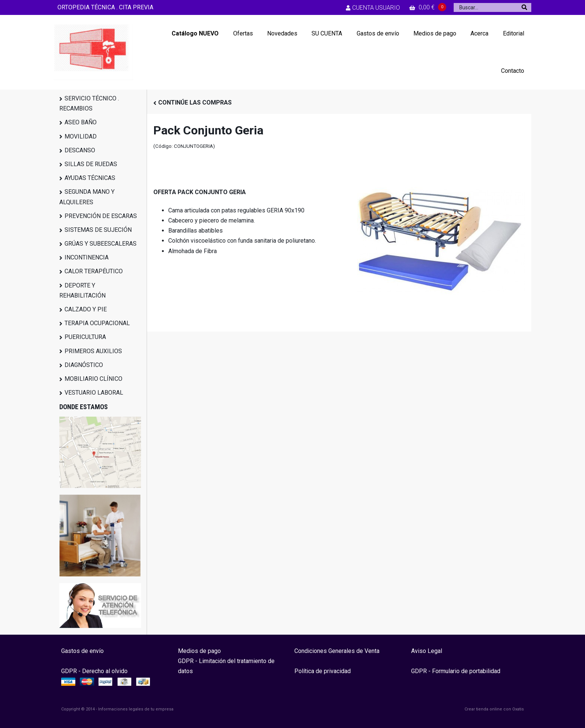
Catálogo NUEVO (195, 33)
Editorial (514, 33)
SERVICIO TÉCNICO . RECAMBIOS (89, 103)
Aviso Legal (427, 651)
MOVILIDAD (81, 136)
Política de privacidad (323, 671)
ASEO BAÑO (81, 122)
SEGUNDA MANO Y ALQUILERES (87, 197)
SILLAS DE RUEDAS (91, 164)
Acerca (479, 33)
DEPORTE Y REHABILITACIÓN (82, 290)
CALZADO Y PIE (86, 309)
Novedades (282, 33)
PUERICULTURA (85, 337)
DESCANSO (80, 150)
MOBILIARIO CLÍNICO (93, 379)
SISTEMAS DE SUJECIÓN (98, 230)
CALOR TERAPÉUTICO (94, 271)
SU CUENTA (327, 33)
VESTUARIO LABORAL (94, 393)
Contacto (513, 71)
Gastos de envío (378, 33)
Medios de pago (435, 33)
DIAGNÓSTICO (84, 365)
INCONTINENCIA (87, 257)
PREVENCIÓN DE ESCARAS (101, 216)
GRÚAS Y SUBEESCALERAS (101, 244)
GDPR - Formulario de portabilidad (456, 671)
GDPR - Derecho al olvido (94, 671)
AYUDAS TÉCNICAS (90, 178)
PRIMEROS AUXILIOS (93, 351)
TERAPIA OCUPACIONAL (97, 323)
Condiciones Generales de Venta (337, 651)
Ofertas (243, 33)
